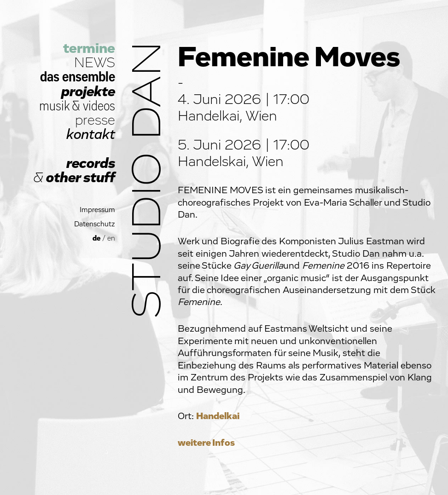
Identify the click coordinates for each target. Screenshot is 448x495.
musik (54, 106)
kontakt (91, 135)
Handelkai (218, 416)
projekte (88, 92)
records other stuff (74, 171)
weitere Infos (206, 443)
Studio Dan (148, 180)
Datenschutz (95, 224)
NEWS (95, 63)
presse (95, 120)
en (111, 239)
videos (99, 106)
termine (89, 49)
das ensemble (78, 77)
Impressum (97, 210)
